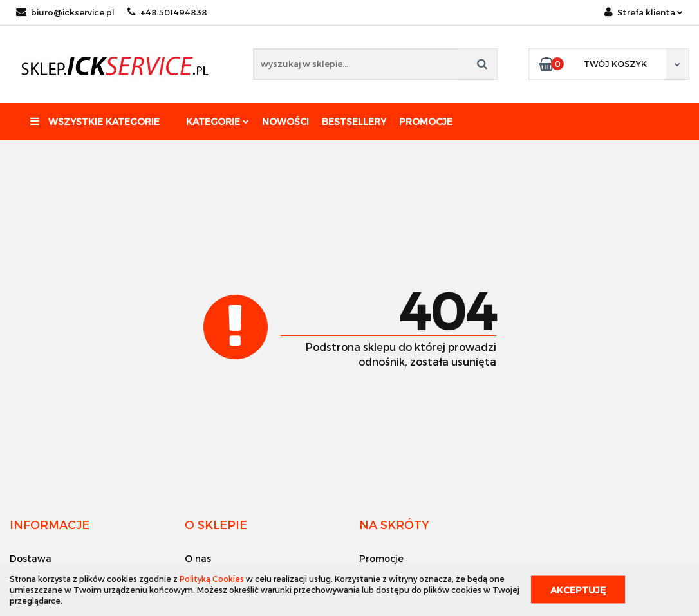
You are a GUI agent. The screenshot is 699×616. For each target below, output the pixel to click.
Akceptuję (578, 590)
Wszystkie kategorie (95, 121)
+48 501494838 (167, 12)
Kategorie (218, 121)
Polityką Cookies (212, 579)
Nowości (285, 121)
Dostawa (31, 558)
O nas (198, 558)
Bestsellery (354, 121)
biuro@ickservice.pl (65, 12)
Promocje (426, 121)
